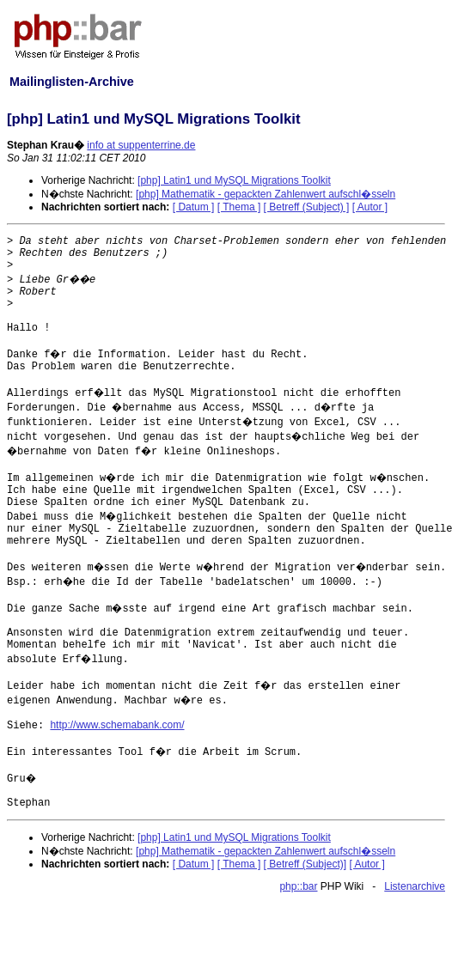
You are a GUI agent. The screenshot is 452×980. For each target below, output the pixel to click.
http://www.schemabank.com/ (117, 725)
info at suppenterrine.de (141, 145)
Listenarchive (415, 886)
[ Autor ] (370, 207)
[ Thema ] (239, 207)
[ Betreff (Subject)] (305, 864)
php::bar (298, 886)
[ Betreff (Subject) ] (307, 207)
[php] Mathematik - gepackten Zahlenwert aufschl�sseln (266, 194)
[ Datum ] (194, 207)
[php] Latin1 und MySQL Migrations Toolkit (234, 180)
